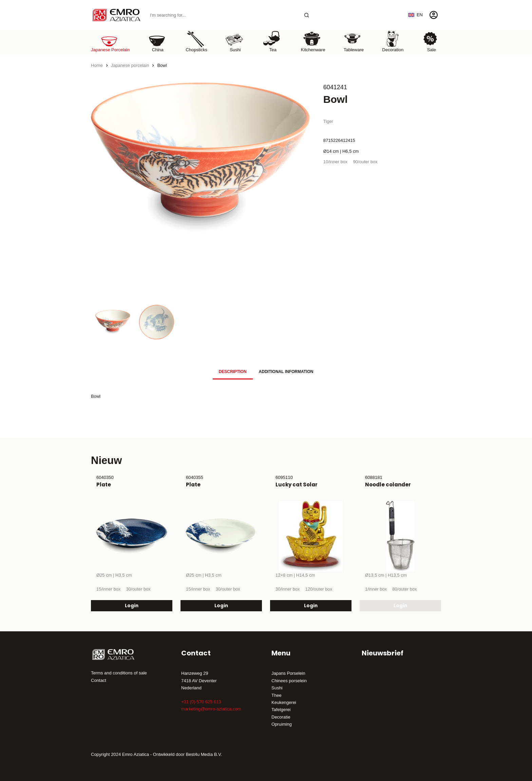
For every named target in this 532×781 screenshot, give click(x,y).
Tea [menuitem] (272, 41)
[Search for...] (223, 15)
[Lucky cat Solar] (311, 536)
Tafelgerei (281, 710)
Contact (99, 680)
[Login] (434, 15)
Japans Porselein (288, 673)
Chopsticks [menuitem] (196, 41)
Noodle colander (388, 485)
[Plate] (132, 536)
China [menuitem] (157, 41)
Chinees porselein (289, 681)
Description (233, 372)
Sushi (277, 688)
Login (132, 605)
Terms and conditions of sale (119, 673)
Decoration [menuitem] (393, 41)
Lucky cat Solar (297, 485)
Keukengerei (284, 702)
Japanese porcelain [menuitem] (110, 41)
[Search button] (307, 15)
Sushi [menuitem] (234, 41)
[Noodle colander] (400, 536)
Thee (277, 695)
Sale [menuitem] (430, 41)
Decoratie (281, 717)
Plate (104, 485)
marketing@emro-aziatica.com (211, 709)
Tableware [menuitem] (354, 41)
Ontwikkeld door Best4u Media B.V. (187, 754)
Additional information (286, 372)
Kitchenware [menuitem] (313, 41)
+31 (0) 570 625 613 (201, 702)
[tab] (233, 371)
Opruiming (282, 724)
